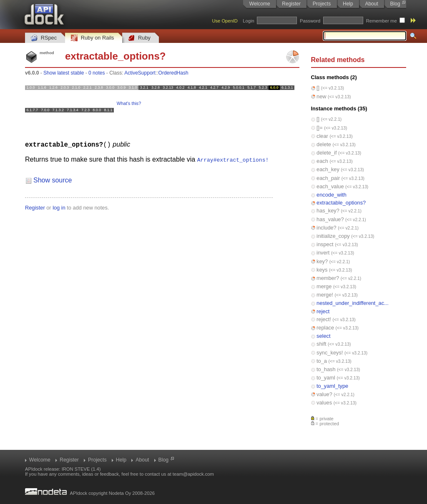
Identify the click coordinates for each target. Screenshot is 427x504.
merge (324, 286)
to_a (322, 361)
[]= (320, 128)
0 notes (97, 73)
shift (321, 344)
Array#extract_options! (233, 159)
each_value (330, 186)
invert (323, 253)
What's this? (129, 103)
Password (310, 21)
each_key (328, 169)
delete (324, 144)
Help (348, 4)
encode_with (332, 195)
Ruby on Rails (92, 38)
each (322, 161)
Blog (395, 4)
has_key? (328, 211)
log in (59, 207)
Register (291, 4)
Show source (53, 180)
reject (323, 311)
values (324, 403)
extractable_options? (341, 203)
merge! (325, 295)
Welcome (260, 4)
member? (328, 278)
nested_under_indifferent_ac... (353, 303)
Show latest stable (64, 73)
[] (318, 88)
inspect (325, 244)
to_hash (326, 369)
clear (322, 136)
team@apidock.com (193, 474)
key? (322, 261)
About (371, 4)
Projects (322, 4)
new (321, 96)
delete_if (327, 153)
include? (327, 228)
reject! (324, 319)
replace (325, 328)
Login (248, 21)
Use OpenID (225, 21)
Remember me (382, 21)
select (323, 336)
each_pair (328, 178)
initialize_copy (333, 236)
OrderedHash (173, 73)
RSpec (44, 38)
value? (324, 394)
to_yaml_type (332, 386)
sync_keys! (330, 353)
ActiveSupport (140, 73)
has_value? (330, 219)
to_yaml (326, 378)
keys (322, 270)
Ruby (139, 38)
